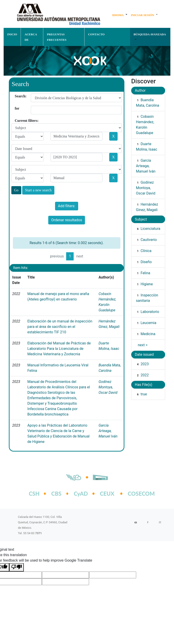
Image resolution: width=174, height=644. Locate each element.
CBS (56, 494)
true (144, 394)
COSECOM (137, 494)
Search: (16, 96)
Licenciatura (150, 229)
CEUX (107, 494)
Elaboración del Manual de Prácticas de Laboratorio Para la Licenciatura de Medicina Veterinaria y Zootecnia (59, 349)
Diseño (146, 262)
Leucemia (148, 323)
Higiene (147, 284)
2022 (145, 375)
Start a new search (38, 190)
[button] (120, 15)
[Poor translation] (17, 567)
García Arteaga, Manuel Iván (108, 431)
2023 (145, 364)
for (16, 108)
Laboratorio (150, 312)
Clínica (146, 251)
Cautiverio (149, 240)
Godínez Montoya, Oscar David (108, 387)
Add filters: (67, 206)
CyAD (81, 494)
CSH (34, 494)
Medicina (148, 334)
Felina (145, 273)
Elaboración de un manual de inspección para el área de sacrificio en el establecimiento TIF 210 (60, 327)
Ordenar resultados (67, 220)
